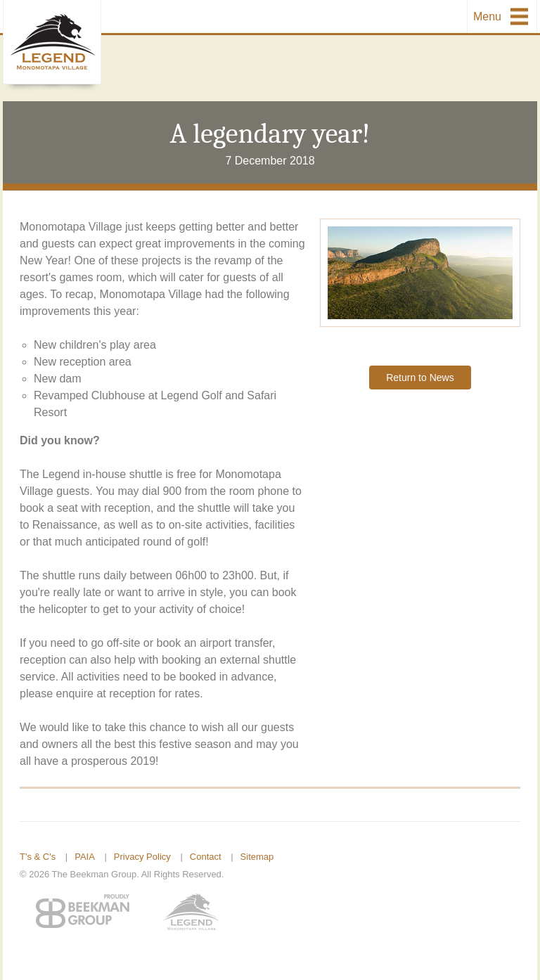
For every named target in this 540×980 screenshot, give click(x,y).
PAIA (85, 857)
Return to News (420, 378)
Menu (487, 17)
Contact (206, 857)
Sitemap (257, 857)
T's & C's (38, 857)
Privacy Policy (142, 857)
